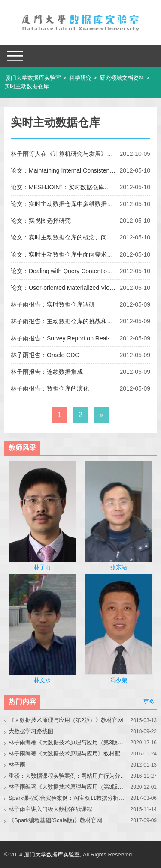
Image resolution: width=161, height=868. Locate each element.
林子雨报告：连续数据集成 (47, 372)
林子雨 (17, 765)
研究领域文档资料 (122, 78)
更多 (149, 702)
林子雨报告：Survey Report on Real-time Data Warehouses (63, 338)
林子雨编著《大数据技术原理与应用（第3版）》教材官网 (68, 742)
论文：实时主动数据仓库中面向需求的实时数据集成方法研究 (63, 254)
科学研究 (80, 78)
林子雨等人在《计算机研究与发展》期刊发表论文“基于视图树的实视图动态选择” (63, 154)
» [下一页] (102, 415)
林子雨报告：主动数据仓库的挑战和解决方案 (63, 321)
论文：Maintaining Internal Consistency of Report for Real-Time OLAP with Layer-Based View (63, 170)
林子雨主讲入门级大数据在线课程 (50, 809)
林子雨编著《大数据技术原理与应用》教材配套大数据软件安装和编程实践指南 (68, 753)
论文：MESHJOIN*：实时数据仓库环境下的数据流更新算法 (63, 187)
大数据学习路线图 (31, 731)
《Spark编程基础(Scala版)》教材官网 (55, 820)
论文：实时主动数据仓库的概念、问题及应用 (63, 237)
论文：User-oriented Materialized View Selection (63, 288)
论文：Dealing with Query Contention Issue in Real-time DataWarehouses (63, 271)
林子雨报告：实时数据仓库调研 (53, 304)
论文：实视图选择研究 (41, 221)
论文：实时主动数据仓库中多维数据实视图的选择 (63, 204)
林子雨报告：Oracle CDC (45, 355)
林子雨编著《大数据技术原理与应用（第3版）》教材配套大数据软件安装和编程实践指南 (68, 787)
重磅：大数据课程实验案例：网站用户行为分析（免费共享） (68, 776)
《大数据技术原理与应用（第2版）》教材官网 (66, 720)
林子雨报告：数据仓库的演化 (50, 388)
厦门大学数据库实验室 (33, 78)
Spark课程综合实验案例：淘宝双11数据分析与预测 (68, 798)
